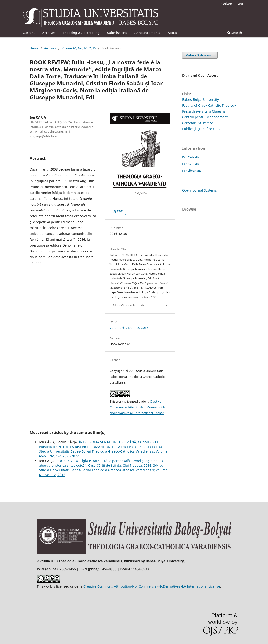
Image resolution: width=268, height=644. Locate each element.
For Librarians (192, 171)
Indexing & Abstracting (81, 33)
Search (235, 33)
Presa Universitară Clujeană (204, 111)
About (173, 33)
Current (29, 33)
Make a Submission (200, 55)
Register (226, 4)
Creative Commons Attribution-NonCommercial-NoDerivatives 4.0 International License (137, 407)
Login (241, 4)
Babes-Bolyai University (201, 100)
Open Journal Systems (199, 190)
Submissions (117, 33)
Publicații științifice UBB (201, 129)
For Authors (190, 164)
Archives (49, 33)
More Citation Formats (129, 305)
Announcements (147, 33)
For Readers (190, 156)
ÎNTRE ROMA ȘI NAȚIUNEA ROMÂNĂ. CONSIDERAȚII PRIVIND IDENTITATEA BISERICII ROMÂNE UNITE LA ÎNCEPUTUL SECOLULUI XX (101, 444)
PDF (119, 211)
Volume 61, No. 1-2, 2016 (79, 48)
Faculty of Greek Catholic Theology (209, 105)
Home (34, 48)
